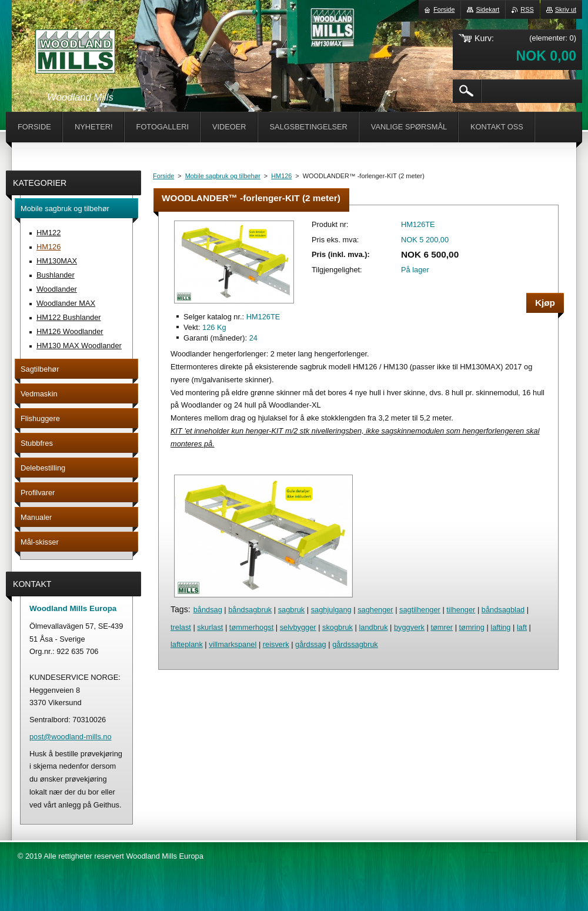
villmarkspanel (233, 644)
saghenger (375, 610)
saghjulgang (331, 610)
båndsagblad (503, 610)
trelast (181, 627)
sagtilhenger (420, 610)
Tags (179, 609)
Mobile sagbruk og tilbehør (223, 176)
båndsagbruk (250, 610)
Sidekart (487, 9)
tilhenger (461, 610)
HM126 (281, 176)
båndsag (208, 610)
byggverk (409, 627)
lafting (500, 627)
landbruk (373, 627)
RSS (527, 9)
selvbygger (298, 627)
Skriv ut (566, 9)
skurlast (210, 627)
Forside (163, 176)
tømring (472, 627)
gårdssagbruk (355, 644)
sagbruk (292, 610)
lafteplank (187, 644)
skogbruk (338, 627)
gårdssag (311, 644)
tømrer (442, 627)
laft (522, 627)
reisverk (276, 644)
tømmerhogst (251, 627)
